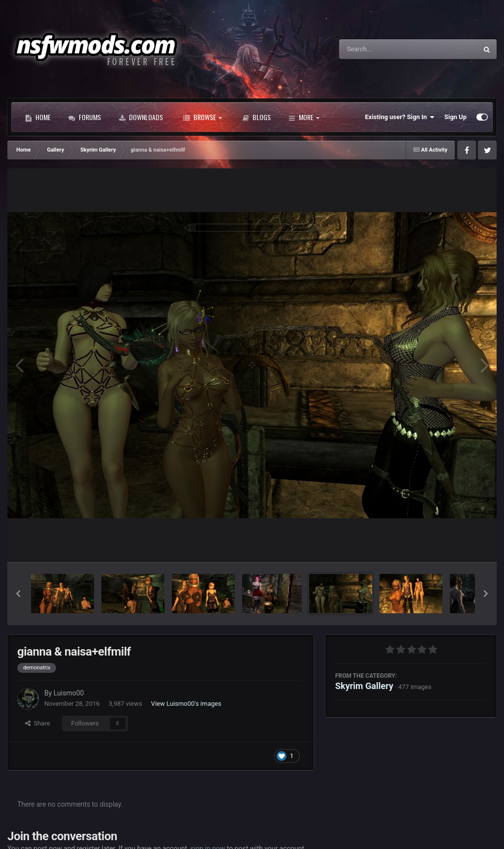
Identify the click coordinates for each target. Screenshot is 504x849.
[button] (18, 594)
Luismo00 (69, 693)
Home (38, 117)
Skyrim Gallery (364, 686)
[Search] (383, 49)
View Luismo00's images (186, 704)
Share (38, 723)
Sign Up (456, 117)
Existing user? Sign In (400, 117)
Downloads (141, 117)
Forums (85, 117)
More (304, 117)
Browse (203, 117)
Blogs (256, 117)
